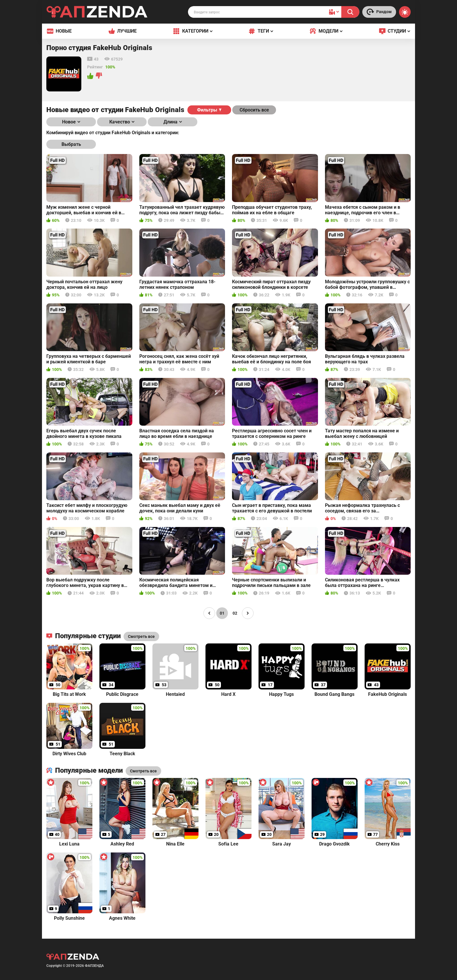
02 (235, 613)
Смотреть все (143, 771)
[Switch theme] (405, 12)
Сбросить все (254, 110)
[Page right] (248, 613)
